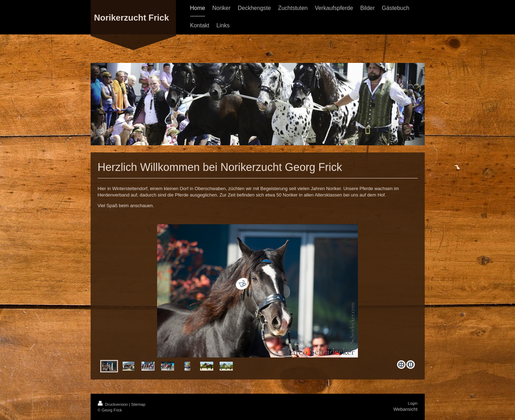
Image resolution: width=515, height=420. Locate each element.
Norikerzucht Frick (132, 18)
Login (413, 403)
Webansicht (406, 409)
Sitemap (138, 404)
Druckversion (113, 404)
